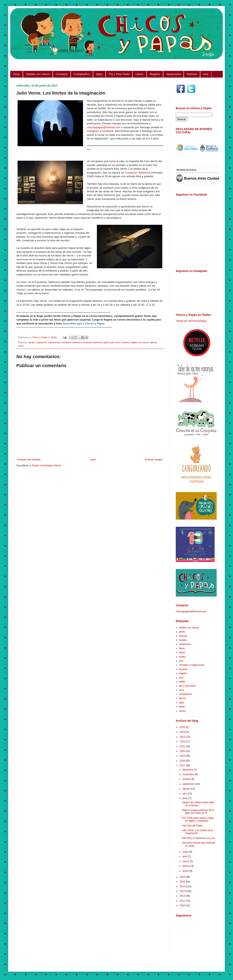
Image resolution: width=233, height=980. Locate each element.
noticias (183, 636)
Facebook (108, 131)
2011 (183, 901)
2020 (183, 751)
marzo (186, 861)
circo (181, 690)
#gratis (32, 342)
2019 (183, 756)
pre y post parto (187, 686)
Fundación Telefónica (138, 173)
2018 (183, 761)
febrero (187, 866)
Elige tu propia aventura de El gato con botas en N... (198, 812)
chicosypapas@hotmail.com (104, 127)
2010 (183, 905)
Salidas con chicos (38, 74)
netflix (182, 682)
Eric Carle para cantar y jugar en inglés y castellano (198, 819)
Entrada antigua (154, 460)
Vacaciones (173, 74)
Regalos (155, 74)
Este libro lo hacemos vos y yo (198, 838)
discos (182, 698)
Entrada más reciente (29, 460)
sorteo (182, 657)
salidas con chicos (140, 342)
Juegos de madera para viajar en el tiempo (198, 804)
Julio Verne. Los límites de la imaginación (198, 832)
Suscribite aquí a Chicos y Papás (84, 324)
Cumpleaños (82, 74)
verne (21, 346)
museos (183, 669)
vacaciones (185, 644)
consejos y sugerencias (192, 665)
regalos (183, 673)
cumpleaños (185, 694)
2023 (183, 737)
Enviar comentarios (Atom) (46, 465)
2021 (183, 746)
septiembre (189, 784)
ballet (182, 707)
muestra (126, 342)
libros (182, 648)
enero (186, 871)
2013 (183, 891)
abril (185, 856)
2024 (183, 732)
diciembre (188, 770)
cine (181, 678)
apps (181, 703)
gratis (106, 342)
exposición (41, 342)
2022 (183, 742)
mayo (186, 852)
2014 (183, 886)
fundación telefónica (93, 342)
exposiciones (54, 342)
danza (182, 711)
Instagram (93, 131)
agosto (187, 789)
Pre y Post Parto (119, 74)
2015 (183, 882)
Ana (206, 74)
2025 (183, 727)
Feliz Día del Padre (192, 826)
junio (185, 798)
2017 (183, 765)
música (183, 640)
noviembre (189, 774)
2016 (183, 877)
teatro (182, 653)
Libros (139, 74)
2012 (183, 896)
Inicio (16, 74)
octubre (187, 779)
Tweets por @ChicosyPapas (191, 321)
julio (185, 794)
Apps (99, 74)
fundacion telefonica (72, 342)
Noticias (192, 74)
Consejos (62, 74)
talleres (153, 342)
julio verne (115, 342)
